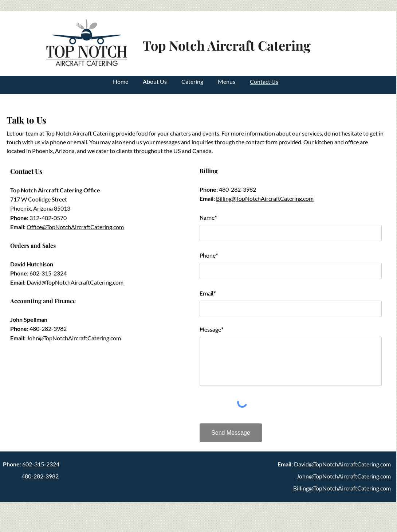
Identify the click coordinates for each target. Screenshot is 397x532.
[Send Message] (231, 433)
